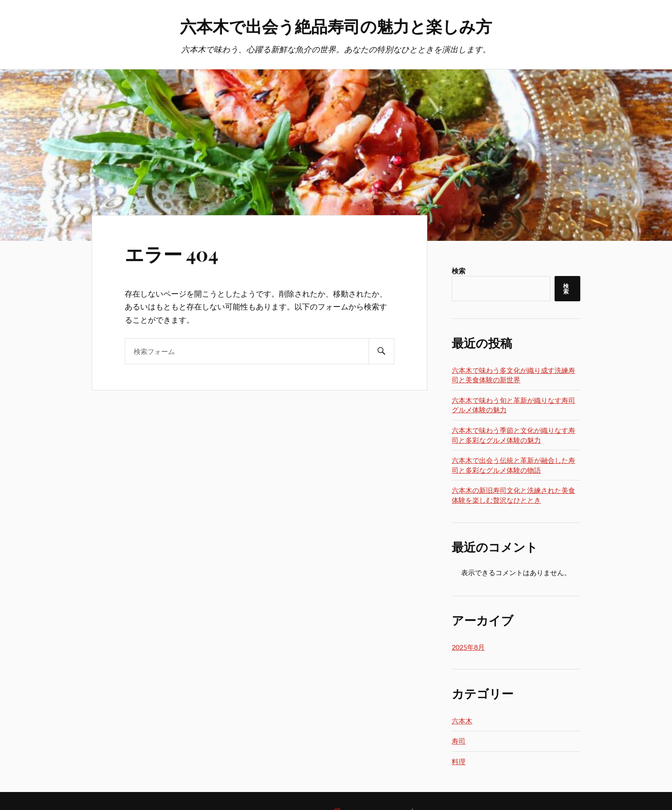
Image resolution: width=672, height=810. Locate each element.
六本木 (462, 721)
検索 (459, 271)
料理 (459, 761)
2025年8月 (468, 647)
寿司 (459, 741)
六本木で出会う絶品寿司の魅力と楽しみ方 (336, 26)
